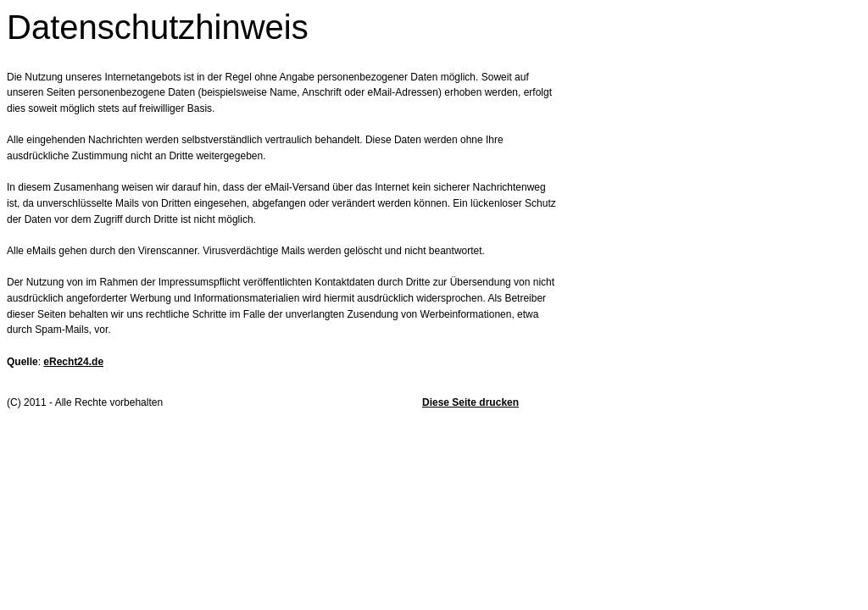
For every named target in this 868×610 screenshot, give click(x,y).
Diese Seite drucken (470, 402)
